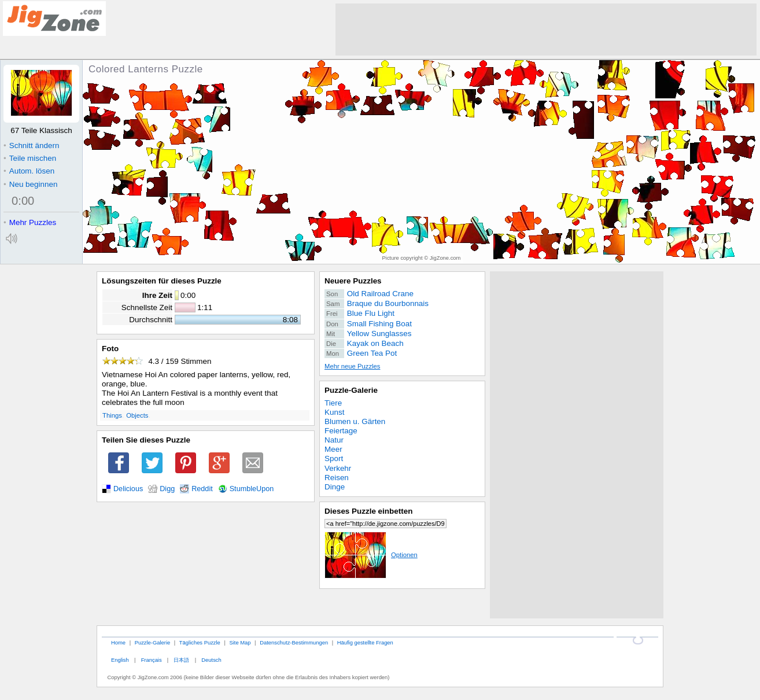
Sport (334, 458)
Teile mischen (30, 158)
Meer (333, 449)
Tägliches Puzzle (200, 642)
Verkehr (338, 468)
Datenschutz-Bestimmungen (294, 642)
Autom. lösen (29, 171)
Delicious (128, 489)
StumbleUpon (252, 489)
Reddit (202, 489)
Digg (167, 489)
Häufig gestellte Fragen (365, 642)
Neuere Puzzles (353, 281)
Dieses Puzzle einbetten (368, 511)
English (120, 660)
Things (112, 415)
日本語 (181, 660)
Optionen (371, 555)
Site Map (240, 642)
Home (118, 642)
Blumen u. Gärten (355, 421)
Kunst (334, 412)
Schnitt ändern (31, 145)
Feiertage (341, 431)
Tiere (333, 403)
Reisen (337, 478)
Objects (137, 415)
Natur (334, 440)
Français (152, 660)
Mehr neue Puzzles (352, 366)
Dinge (335, 487)
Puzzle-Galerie (351, 390)
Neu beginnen (30, 184)
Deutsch (211, 660)
